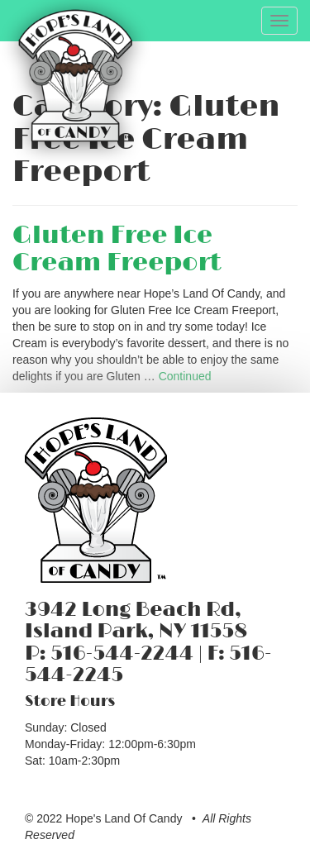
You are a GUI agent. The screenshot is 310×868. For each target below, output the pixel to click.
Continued (185, 376)
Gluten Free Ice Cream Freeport (117, 249)
